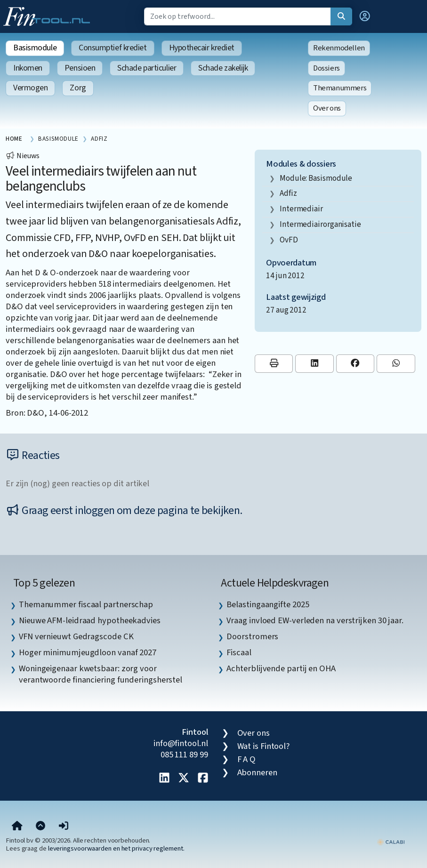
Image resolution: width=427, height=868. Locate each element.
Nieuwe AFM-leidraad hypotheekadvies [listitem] (90, 620)
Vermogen (30, 88)
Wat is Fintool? (264, 746)
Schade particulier (147, 68)
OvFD (289, 240)
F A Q (247, 759)
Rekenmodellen (339, 48)
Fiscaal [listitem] (239, 652)
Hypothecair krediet (202, 48)
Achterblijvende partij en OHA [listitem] (281, 668)
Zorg (78, 88)
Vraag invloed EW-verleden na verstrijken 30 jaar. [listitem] (315, 620)
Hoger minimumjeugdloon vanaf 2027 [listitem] (88, 652)
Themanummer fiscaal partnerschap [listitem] (86, 604)
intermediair (301, 209)
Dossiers (326, 68)
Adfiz (288, 193)
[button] (365, 16)
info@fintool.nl (181, 743)
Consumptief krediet (113, 48)
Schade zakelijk (223, 68)
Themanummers (340, 88)
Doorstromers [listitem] (252, 636)
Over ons (327, 108)
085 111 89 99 (184, 755)
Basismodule (35, 48)
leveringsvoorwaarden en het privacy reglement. (116, 848)
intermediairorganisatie (320, 224)
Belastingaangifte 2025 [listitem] (268, 604)
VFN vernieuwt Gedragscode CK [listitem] (76, 636)
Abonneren (257, 772)
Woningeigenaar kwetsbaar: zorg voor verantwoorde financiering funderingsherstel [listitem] (101, 674)
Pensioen (80, 68)
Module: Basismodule (316, 178)
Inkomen (28, 68)
